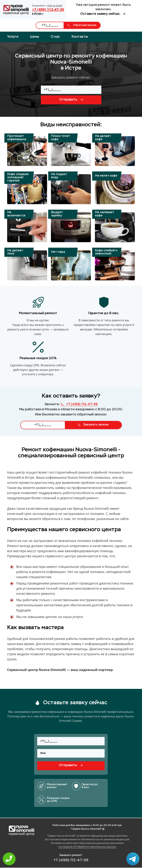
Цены (35, 37)
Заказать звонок (93, 425)
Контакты (80, 37)
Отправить (71, 100)
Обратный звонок (82, 25)
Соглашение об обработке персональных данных (87, 847)
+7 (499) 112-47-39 (48, 9)
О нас (55, 37)
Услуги (13, 37)
